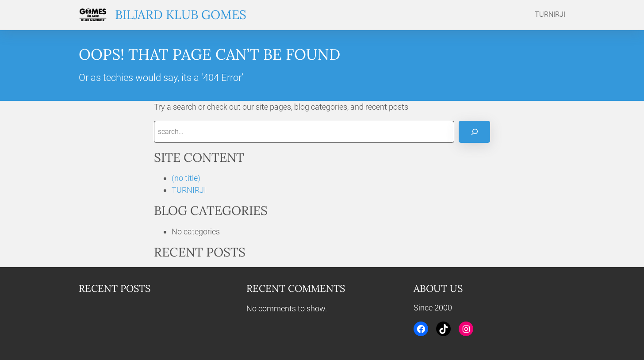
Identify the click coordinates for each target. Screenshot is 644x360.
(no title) (186, 178)
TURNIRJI (189, 190)
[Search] (474, 132)
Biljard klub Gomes (181, 15)
